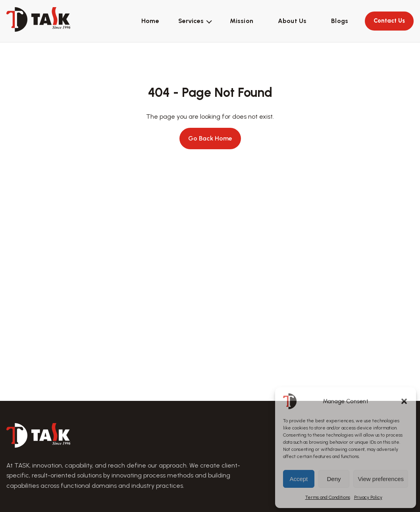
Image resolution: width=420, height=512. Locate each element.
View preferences (381, 479)
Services (191, 21)
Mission (242, 21)
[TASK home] (39, 19)
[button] (404, 401)
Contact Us (389, 21)
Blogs (340, 21)
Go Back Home (210, 138)
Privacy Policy (368, 497)
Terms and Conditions (328, 497)
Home (150, 21)
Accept (299, 479)
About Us (292, 21)
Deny (334, 479)
